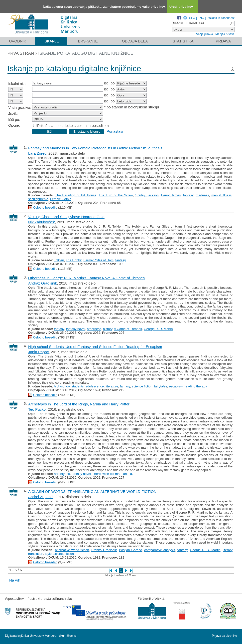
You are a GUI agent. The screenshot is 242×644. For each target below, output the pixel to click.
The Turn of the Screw (116, 195)
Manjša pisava (225, 34)
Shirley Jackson (147, 195)
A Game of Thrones (128, 329)
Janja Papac (39, 352)
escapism (176, 386)
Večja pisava (204, 34)
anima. (128, 474)
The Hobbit (74, 260)
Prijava (223, 41)
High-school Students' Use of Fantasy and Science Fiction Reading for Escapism (95, 347)
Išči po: (14, 120)
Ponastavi (115, 131)
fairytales (161, 386)
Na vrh (15, 580)
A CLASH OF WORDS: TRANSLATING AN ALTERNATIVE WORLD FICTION (92, 491)
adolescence (95, 386)
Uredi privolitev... (182, 7)
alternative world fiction (72, 550)
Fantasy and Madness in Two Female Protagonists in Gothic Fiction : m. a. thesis (95, 148)
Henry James (171, 195)
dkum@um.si (68, 636)
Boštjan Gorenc (130, 550)
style (48, 554)
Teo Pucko (37, 409)
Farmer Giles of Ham (98, 260)
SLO (192, 18)
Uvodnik (17, 41)
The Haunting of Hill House (76, 195)
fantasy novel (76, 329)
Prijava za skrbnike (224, 636)
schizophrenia (38, 199)
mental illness (221, 195)
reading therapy (196, 386)
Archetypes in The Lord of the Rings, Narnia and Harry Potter (79, 404)
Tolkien (59, 260)
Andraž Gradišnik (43, 283)
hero (98, 474)
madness (202, 195)
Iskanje (51, 41)
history (108, 329)
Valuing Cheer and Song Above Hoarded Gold (66, 217)
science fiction (142, 386)
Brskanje (88, 41)
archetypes (62, 474)
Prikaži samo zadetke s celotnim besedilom (73, 126)
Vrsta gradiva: (20, 108)
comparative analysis (160, 550)
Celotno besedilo (45, 207)
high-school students (69, 386)
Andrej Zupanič (41, 497)
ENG (201, 18)
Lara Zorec (37, 153)
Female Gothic (60, 199)
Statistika (183, 41)
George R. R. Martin (158, 329)
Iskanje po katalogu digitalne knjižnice (86, 53)
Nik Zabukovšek (42, 222)
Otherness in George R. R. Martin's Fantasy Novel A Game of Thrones (86, 278)
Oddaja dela (135, 41)
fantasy (188, 195)
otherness (94, 329)
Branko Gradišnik (104, 550)
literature (112, 386)
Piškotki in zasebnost (221, 18)
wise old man (112, 474)
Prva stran (21, 53)
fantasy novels (82, 474)
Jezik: (13, 114)
